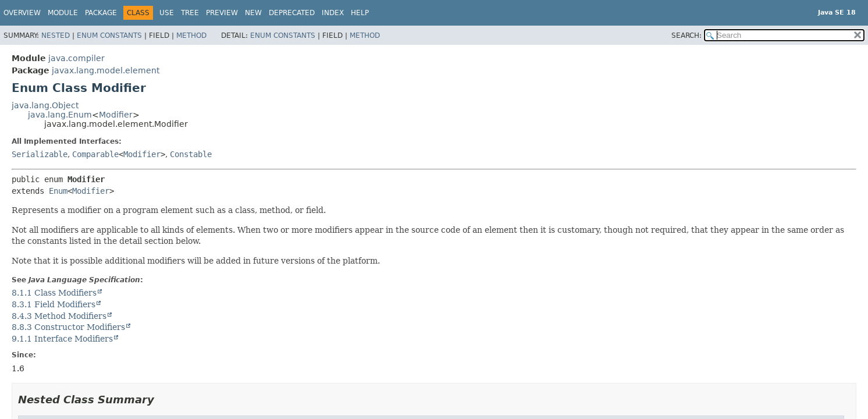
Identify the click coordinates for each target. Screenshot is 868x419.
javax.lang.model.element (106, 70)
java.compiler (77, 58)
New (253, 13)
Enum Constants (109, 35)
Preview (222, 13)
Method (191, 35)
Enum (58, 191)
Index (333, 13)
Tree (190, 13)
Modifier (116, 115)
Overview (22, 13)
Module (63, 13)
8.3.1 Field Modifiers (54, 304)
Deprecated (292, 13)
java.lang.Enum (60, 115)
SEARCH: (686, 35)
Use (167, 13)
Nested (56, 35)
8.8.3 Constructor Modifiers (68, 327)
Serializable (40, 154)
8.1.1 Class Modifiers (54, 293)
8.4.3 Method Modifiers (59, 316)
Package (101, 13)
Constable (191, 154)
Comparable (95, 154)
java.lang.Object (45, 105)
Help (360, 13)
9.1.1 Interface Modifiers (62, 339)
